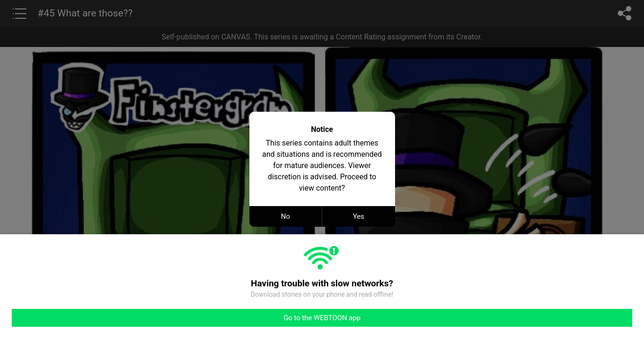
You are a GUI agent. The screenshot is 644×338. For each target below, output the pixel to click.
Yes (358, 216)
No (285, 216)
